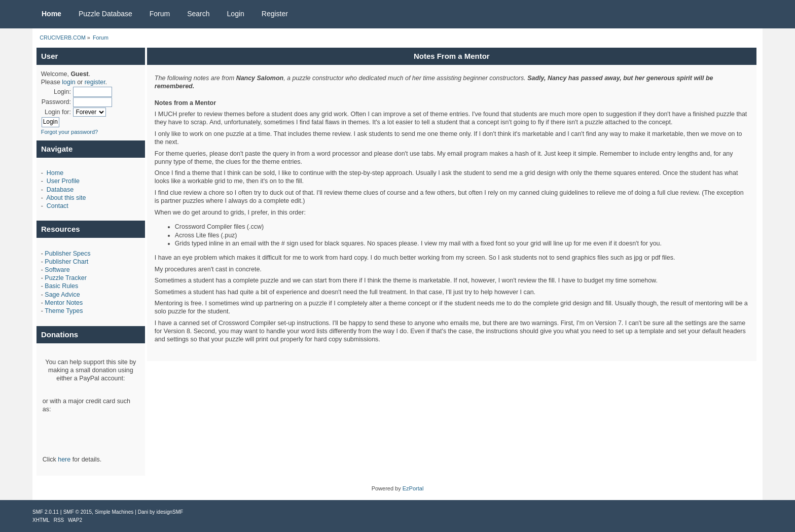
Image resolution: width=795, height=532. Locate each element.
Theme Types (64, 311)
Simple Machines (114, 512)
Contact (58, 206)
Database (60, 190)
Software (57, 270)
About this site (66, 198)
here (64, 459)
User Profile (63, 181)
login (68, 82)
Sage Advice (62, 295)
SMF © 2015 (78, 512)
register (95, 82)
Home (55, 173)
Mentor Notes (64, 303)
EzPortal (413, 488)
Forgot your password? (70, 132)
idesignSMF (170, 512)
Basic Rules (61, 286)
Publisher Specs (67, 254)
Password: (56, 102)
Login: (62, 92)
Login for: (58, 112)
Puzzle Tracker (65, 278)
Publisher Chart (66, 262)
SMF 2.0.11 (46, 512)
